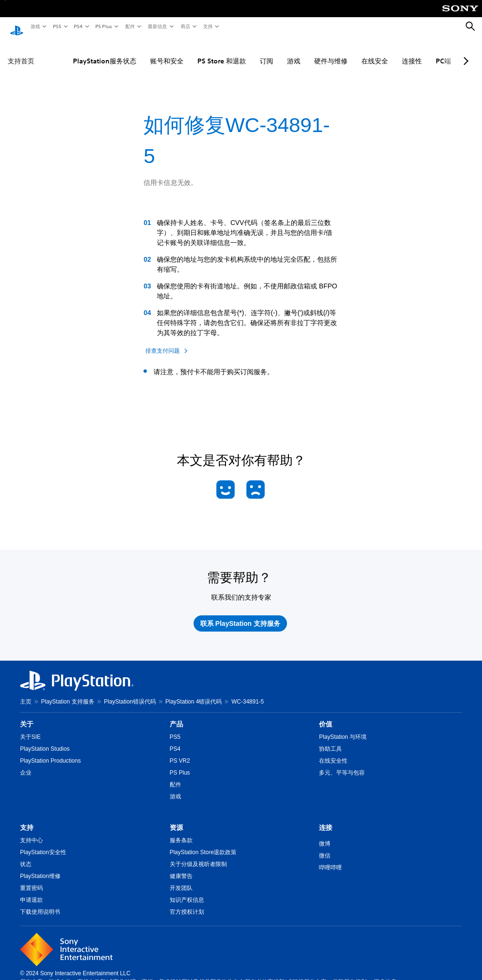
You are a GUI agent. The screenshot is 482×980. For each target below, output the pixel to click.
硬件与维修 (309, 52)
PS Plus (103, 26)
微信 (325, 847)
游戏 (35, 26)
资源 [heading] (176, 818)
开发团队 (181, 879)
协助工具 (330, 740)
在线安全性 (333, 752)
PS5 (56, 26)
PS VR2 (180, 752)
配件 (130, 26)
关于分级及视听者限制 (198, 855)
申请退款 (31, 891)
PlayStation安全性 (43, 843)
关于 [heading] (27, 715)
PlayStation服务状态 (83, 52)
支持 (207, 26)
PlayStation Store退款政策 (203, 843)
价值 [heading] (326, 715)
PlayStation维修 (40, 867)
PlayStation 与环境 (343, 728)
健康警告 (181, 867)
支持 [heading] (27, 818)
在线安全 (353, 52)
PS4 (78, 26)
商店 (185, 26)
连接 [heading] (326, 818)
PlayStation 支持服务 (68, 693)
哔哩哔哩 (330, 858)
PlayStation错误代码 (130, 693)
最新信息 (157, 26)
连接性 (390, 52)
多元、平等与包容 (342, 764)
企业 (26, 764)
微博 (325, 835)
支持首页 (21, 52)
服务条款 (181, 831)
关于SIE (30, 728)
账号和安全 (145, 52)
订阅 (245, 52)
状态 (26, 855)
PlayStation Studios (45, 740)
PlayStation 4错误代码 (194, 693)
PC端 (421, 52)
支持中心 (31, 831)
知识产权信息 (187, 891)
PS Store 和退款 (200, 52)
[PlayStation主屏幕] (17, 27)
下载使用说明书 (40, 903)
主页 (26, 693)
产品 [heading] (176, 715)
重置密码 (31, 879)
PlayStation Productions (50, 752)
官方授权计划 (187, 903)
